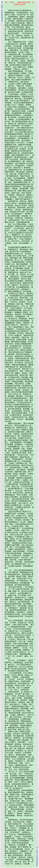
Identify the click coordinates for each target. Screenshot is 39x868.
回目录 (2, 14)
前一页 (2, 9)
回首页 (2, 19)
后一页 (2, 4)
